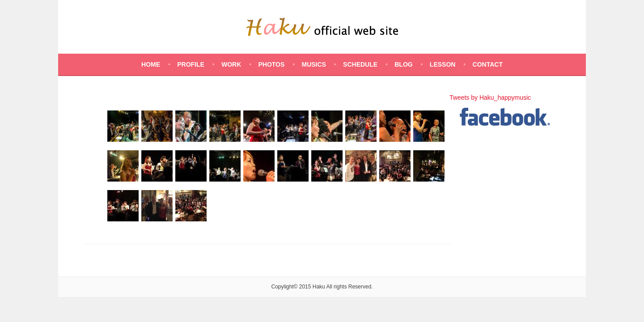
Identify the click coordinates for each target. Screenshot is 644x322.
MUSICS (314, 64)
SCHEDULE (360, 64)
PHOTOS (271, 64)
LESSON (443, 64)
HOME (151, 64)
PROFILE (191, 64)
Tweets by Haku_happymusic (490, 97)
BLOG (403, 64)
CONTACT (488, 64)
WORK (231, 64)
